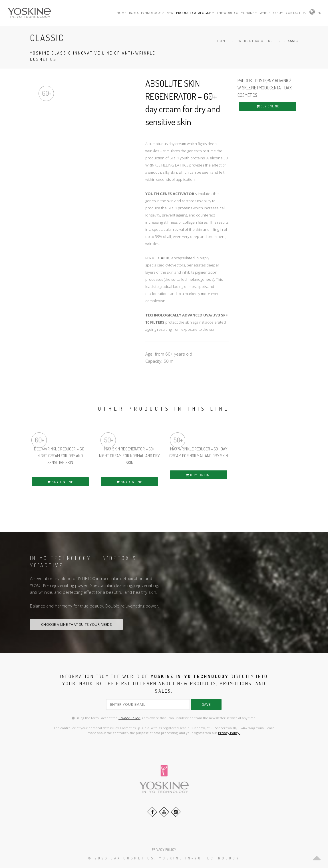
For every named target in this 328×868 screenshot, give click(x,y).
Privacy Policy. (129, 718)
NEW (170, 13)
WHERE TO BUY (271, 13)
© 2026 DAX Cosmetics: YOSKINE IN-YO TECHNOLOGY (164, 858)
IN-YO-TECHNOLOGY (146, 13)
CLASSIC (291, 41)
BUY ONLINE (268, 106)
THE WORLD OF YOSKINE (237, 13)
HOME (121, 13)
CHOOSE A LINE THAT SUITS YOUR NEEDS (77, 625)
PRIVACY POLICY (164, 850)
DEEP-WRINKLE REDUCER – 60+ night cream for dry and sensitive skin (60, 456)
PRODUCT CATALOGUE (195, 13)
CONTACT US (296, 13)
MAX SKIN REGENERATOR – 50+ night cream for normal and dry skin (129, 456)
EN (319, 13)
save (206, 704)
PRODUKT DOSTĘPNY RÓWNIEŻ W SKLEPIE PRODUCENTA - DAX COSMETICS (265, 88)
